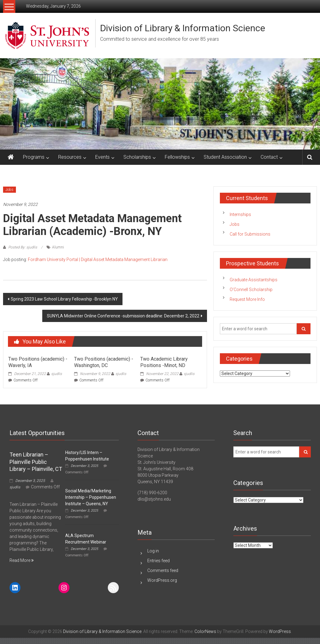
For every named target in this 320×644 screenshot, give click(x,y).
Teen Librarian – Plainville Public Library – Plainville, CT (36, 462)
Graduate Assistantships (254, 280)
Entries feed (158, 561)
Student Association (225, 157)
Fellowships (177, 157)
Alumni (58, 247)
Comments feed (163, 570)
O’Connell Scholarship (251, 290)
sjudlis (56, 374)
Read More (22, 560)
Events (102, 157)
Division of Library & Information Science (183, 28)
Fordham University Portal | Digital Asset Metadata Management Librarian (98, 259)
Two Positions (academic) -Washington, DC (104, 362)
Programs (34, 157)
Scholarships (137, 157)
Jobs (9, 190)
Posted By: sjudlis (23, 247)
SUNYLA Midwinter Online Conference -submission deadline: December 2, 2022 (123, 316)
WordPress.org (162, 580)
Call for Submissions (250, 234)
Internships (240, 214)
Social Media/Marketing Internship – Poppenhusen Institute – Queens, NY (91, 497)
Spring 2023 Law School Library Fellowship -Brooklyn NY (64, 299)
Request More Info (247, 299)
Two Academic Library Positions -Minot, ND (164, 362)
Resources (70, 157)
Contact (269, 157)
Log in (153, 551)
